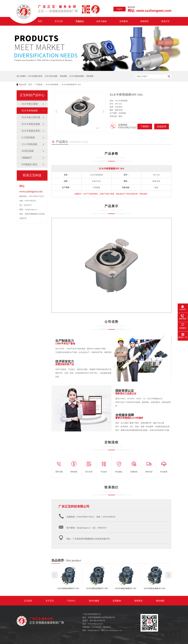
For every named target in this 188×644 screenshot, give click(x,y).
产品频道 (39, 85)
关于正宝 (59, 21)
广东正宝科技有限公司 (74, 506)
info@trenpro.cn (31, 210)
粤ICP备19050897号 (97, 621)
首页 (40, 21)
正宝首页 (28, 601)
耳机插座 (63, 76)
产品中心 (80, 21)
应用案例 (124, 21)
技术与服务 (102, 21)
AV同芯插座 (28, 151)
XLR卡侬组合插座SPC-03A (68, 588)
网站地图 (160, 601)
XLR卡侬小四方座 (31, 117)
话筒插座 (90, 76)
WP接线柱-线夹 (29, 164)
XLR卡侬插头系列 (35, 76)
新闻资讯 (145, 21)
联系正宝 (165, 21)
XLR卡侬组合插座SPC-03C (126, 588)
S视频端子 (27, 158)
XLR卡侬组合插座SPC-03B (97, 588)
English (120, 9)
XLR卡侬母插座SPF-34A (71, 85)
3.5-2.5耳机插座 (29, 144)
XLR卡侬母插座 (52, 85)
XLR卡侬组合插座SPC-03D (154, 588)
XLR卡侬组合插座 (77, 76)
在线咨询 (162, 127)
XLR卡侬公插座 (51, 76)
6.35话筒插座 (28, 138)
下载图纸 (145, 126)
